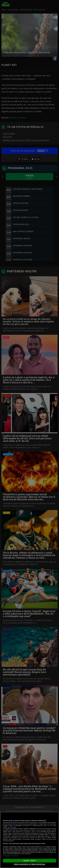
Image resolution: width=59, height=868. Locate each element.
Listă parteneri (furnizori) (11, 856)
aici (49, 835)
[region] (29, 840)
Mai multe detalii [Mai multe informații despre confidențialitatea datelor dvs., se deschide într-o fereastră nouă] (12, 827)
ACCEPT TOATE (29, 861)
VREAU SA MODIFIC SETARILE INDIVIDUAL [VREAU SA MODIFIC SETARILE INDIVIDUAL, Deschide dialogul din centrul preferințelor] (29, 864)
